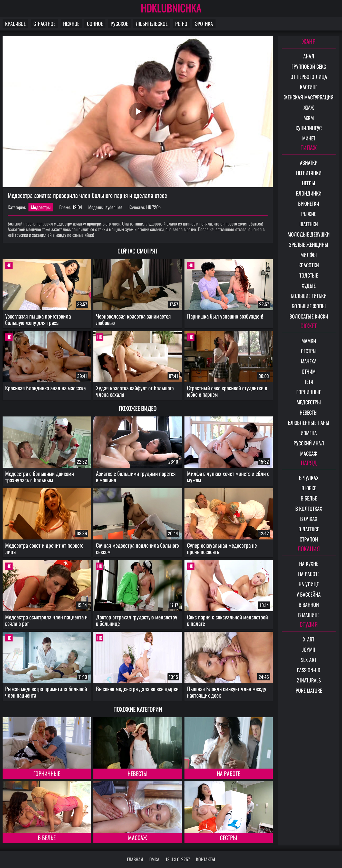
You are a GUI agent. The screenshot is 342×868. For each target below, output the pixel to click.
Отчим (309, 371)
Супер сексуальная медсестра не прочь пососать (222, 548)
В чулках (309, 478)
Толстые (309, 275)
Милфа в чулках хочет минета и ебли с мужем (228, 477)
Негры (309, 183)
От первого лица (309, 77)
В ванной (309, 605)
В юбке (309, 488)
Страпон (309, 539)
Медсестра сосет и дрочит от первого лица (44, 548)
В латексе (309, 529)
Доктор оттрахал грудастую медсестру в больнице (137, 620)
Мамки (309, 341)
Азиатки (309, 162)
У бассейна (309, 594)
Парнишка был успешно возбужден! (225, 316)
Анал (309, 56)
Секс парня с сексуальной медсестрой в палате (227, 620)
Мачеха (309, 361)
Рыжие (309, 214)
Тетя (309, 382)
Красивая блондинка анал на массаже (45, 388)
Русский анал (309, 443)
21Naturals (309, 680)
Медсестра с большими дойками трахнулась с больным (40, 477)
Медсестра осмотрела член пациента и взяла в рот (46, 620)
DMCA (154, 859)
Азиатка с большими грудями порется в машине (136, 477)
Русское (119, 24)
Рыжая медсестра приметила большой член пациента (46, 692)
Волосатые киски (309, 316)
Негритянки (309, 173)
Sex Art (309, 660)
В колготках (309, 508)
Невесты (138, 773)
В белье (47, 838)
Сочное (95, 24)
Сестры (228, 838)
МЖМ (309, 118)
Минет (309, 138)
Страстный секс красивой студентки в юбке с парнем (227, 391)
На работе (228, 773)
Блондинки (309, 193)
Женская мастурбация (309, 97)
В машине (309, 615)
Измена (309, 433)
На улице (309, 584)
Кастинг (309, 87)
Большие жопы (309, 306)
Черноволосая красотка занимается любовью (133, 319)
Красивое (15, 24)
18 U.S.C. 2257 (178, 859)
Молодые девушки (309, 234)
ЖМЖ (309, 107)
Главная (135, 859)
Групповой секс (309, 66)
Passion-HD (309, 670)
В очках (309, 519)
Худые (309, 285)
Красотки (309, 265)
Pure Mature (309, 690)
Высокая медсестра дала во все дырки (137, 689)
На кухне (309, 564)
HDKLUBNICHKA (171, 8)
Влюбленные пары (309, 423)
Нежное (71, 24)
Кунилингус (309, 128)
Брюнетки (309, 203)
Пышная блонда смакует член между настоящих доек (227, 692)
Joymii (309, 649)
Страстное (44, 24)
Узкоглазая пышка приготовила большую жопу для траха (38, 319)
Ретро (181, 24)
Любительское (152, 24)
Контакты (206, 859)
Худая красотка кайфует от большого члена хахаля (135, 391)
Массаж (138, 838)
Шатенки (309, 224)
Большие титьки (309, 296)
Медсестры (41, 207)
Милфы (309, 255)
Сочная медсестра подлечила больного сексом (137, 548)
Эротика (204, 24)
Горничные (47, 773)
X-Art (309, 639)
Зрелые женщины (309, 244)
